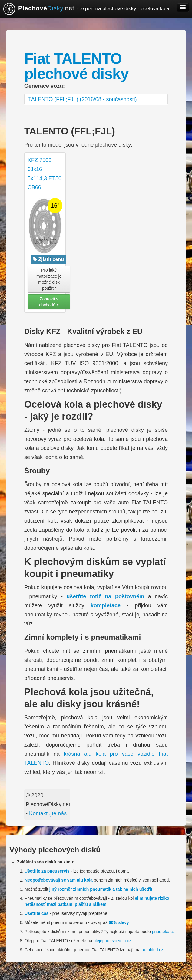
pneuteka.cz (164, 932)
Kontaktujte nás (48, 813)
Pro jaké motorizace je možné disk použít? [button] (49, 279)
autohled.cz (153, 950)
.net (86, 9)
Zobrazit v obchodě (49, 302)
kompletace (106, 605)
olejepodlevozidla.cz (112, 941)
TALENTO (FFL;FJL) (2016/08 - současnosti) (82, 99)
